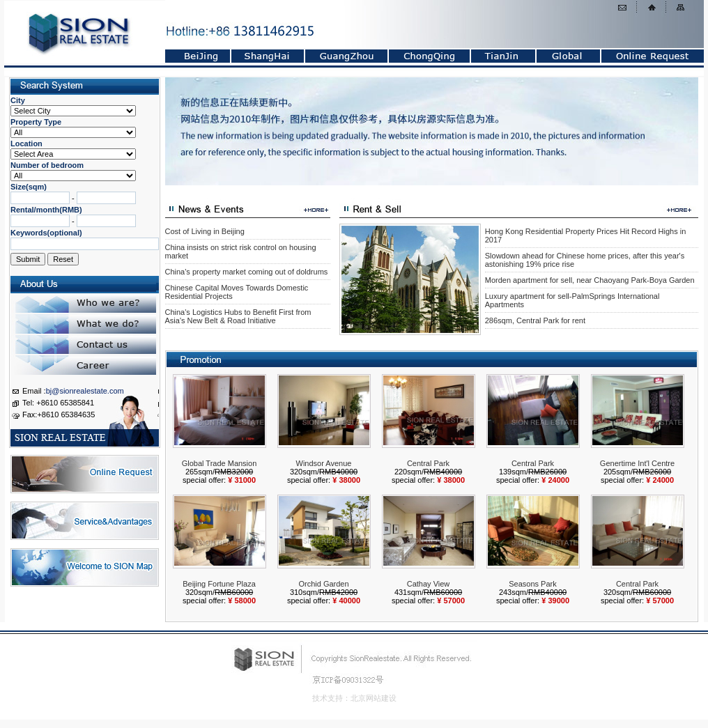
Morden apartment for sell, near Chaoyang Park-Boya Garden (590, 280)
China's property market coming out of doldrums (247, 272)
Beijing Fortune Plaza (219, 584)
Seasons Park (532, 584)
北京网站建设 (374, 698)
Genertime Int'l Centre (637, 463)
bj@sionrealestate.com (85, 391)
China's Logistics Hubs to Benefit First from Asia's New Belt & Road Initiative (238, 316)
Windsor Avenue (324, 463)
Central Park (428, 463)
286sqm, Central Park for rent (535, 320)
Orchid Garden (323, 584)
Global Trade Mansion (220, 463)
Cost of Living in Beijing (205, 231)
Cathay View (429, 584)
